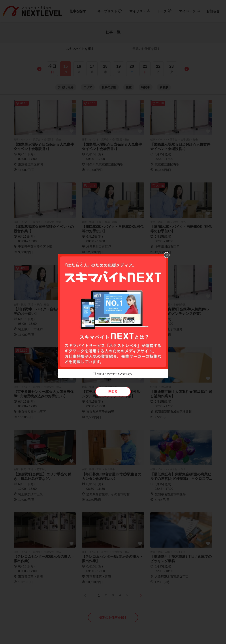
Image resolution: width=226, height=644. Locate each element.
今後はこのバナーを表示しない (115, 374)
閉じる (113, 391)
